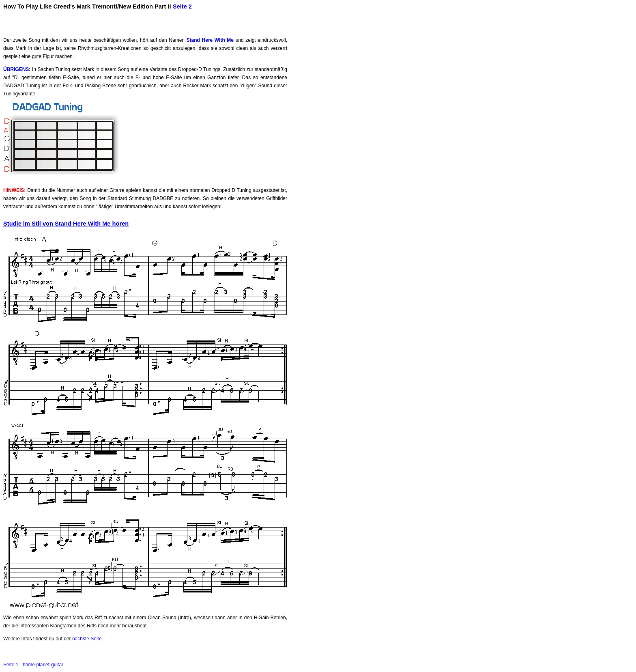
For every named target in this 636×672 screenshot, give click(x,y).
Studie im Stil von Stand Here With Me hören (66, 224)
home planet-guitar (43, 665)
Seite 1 (11, 665)
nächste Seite (87, 639)
